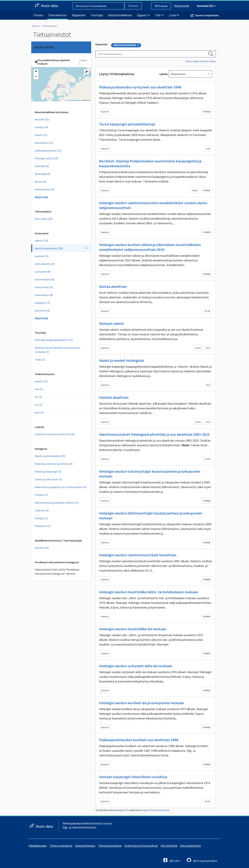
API (127, 810)
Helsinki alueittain (114, 397)
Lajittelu (163, 74)
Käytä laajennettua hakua (201, 61)
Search (133, 6)
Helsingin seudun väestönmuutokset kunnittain (138, 555)
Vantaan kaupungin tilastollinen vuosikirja (133, 777)
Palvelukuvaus (38, 846)
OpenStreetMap (73, 100)
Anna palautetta (190, 846)
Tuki (159, 15)
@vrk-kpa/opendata (202, 860)
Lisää (174, 15)
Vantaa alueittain (113, 286)
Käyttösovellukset (120, 15)
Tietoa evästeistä (61, 846)
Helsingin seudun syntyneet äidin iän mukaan (136, 666)
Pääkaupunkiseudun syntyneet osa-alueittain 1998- (141, 87)
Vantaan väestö (112, 323)
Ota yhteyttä (169, 846)
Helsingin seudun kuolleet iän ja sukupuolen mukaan (142, 703)
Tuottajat (97, 15)
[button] (36, 72)
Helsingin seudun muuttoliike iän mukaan (133, 629)
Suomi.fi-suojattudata (207, 15)
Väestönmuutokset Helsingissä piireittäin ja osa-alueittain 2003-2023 (154, 434)
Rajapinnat (79, 15)
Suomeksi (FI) (206, 6)
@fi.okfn (172, 860)
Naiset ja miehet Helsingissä (121, 360)
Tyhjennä (83, 62)
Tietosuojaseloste (110, 846)
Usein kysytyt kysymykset (141, 846)
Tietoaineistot (57, 15)
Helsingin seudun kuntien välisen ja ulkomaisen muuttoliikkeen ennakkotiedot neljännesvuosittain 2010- (150, 247)
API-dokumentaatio (158, 810)
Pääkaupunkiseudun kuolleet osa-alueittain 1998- (139, 740)
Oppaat (143, 15)
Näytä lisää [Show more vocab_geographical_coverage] (41, 197)
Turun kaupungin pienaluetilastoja (127, 124)
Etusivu (38, 15)
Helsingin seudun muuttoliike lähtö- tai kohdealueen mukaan (149, 592)
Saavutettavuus (85, 846)
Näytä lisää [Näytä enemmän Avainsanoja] (41, 318)
